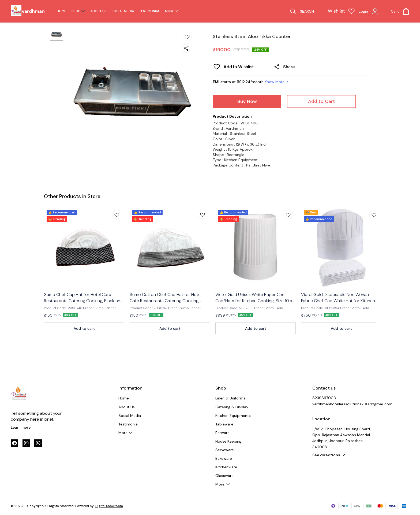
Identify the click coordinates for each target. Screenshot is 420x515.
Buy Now (247, 101)
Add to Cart (322, 101)
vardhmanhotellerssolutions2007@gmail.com (342, 404)
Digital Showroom (109, 506)
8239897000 (324, 398)
